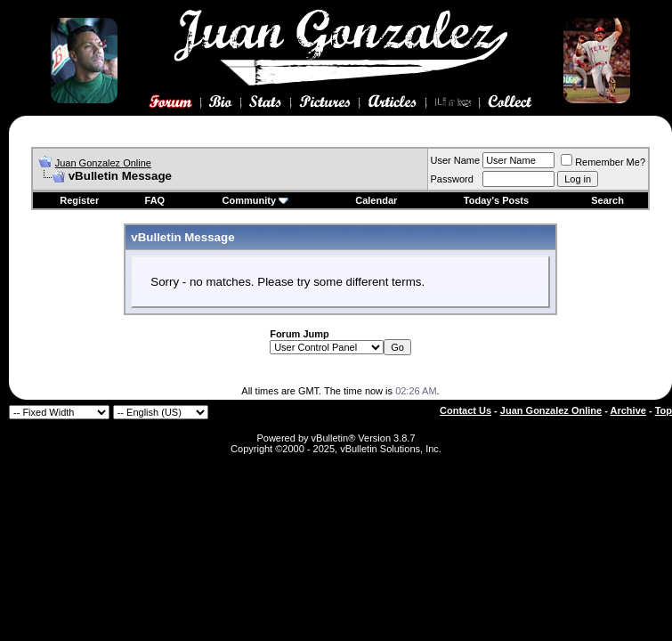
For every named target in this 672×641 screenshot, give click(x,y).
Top (664, 410)
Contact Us (466, 410)
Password (452, 179)
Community (256, 200)
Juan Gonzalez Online (103, 163)
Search (607, 200)
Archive (628, 410)
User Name (456, 160)
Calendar (376, 200)
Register (79, 200)
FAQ (155, 200)
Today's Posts (496, 200)
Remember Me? (603, 162)
